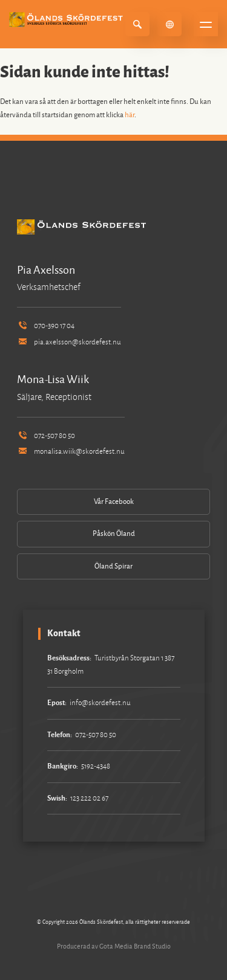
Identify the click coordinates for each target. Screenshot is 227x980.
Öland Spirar (113, 566)
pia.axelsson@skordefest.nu (69, 342)
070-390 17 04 (46, 326)
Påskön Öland (114, 534)
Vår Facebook (114, 502)
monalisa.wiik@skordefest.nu (71, 452)
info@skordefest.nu (100, 703)
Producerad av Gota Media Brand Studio (114, 946)
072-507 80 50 (46, 436)
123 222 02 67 (89, 798)
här (130, 115)
